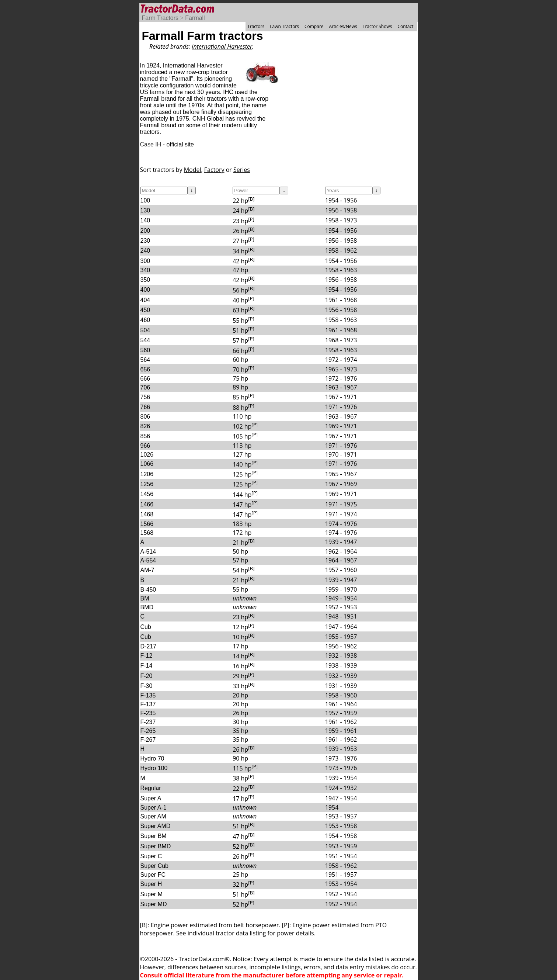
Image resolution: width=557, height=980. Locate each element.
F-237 (148, 722)
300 (145, 261)
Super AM (153, 816)
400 (145, 290)
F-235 (148, 713)
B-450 (148, 590)
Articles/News (343, 26)
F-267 (148, 740)
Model (193, 170)
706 (145, 387)
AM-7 (147, 570)
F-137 (148, 704)
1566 (147, 524)
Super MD (154, 904)
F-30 (147, 686)
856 (145, 436)
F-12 (147, 656)
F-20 (147, 676)
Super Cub (155, 866)
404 (145, 300)
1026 (147, 455)
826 (145, 426)
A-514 (148, 552)
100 (145, 200)
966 (145, 446)
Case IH (151, 144)
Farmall (195, 18)
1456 (147, 494)
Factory (214, 170)
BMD (147, 607)
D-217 (149, 646)
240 (145, 251)
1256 (147, 484)
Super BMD (156, 846)
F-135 (148, 695)
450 (145, 310)
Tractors (256, 26)
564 (145, 360)
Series (242, 170)
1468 (147, 514)
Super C (151, 856)
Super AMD (156, 826)
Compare (314, 26)
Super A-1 (154, 808)
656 (145, 369)
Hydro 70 (152, 759)
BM (145, 598)
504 (145, 330)
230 (145, 241)
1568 (147, 533)
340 (145, 270)
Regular (151, 788)
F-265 (148, 731)
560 (145, 350)
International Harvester (222, 46)
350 (145, 280)
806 (145, 417)
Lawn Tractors (284, 26)
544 (145, 340)
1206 (147, 474)
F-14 (147, 666)
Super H (151, 884)
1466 (147, 504)
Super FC (153, 875)
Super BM (154, 836)
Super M (152, 894)
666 (145, 379)
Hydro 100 (154, 768)
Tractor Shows (377, 26)
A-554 (148, 560)
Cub (146, 627)
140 (145, 220)
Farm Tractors (160, 18)
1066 (147, 464)
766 (145, 407)
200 (145, 231)
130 (145, 210)
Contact (405, 26)
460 (145, 320)
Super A (151, 798)
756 (145, 397)
